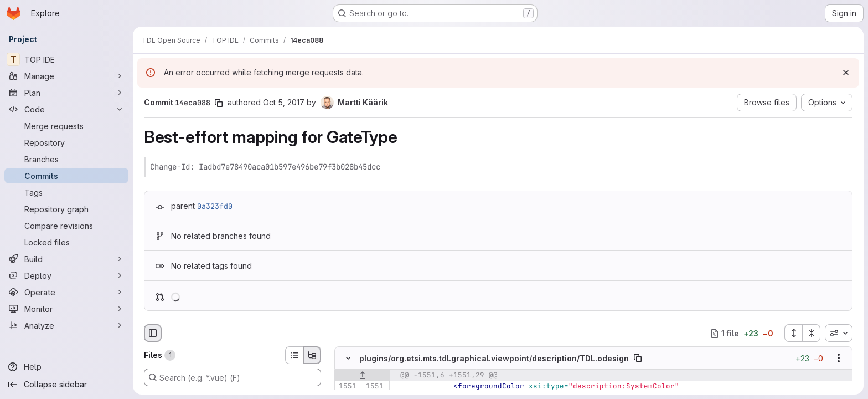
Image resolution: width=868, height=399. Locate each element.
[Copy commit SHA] (219, 103)
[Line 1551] (347, 387)
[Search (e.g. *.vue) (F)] (232, 377)
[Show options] (839, 359)
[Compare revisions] (66, 226)
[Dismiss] (846, 73)
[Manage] (66, 76)
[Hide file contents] (348, 359)
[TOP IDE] (66, 59)
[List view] (294, 355)
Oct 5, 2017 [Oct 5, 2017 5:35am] (284, 102)
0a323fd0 (215, 206)
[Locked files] (66, 242)
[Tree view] (312, 355)
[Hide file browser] (153, 333)
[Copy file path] (638, 359)
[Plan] (66, 93)
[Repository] (66, 142)
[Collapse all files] (812, 333)
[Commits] (66, 176)
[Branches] (66, 159)
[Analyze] (66, 325)
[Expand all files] (793, 333)
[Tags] (66, 192)
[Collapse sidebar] (66, 385)
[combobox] (839, 333)
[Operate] (66, 292)
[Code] (66, 109)
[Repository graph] (66, 209)
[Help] (66, 367)
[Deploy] (66, 275)
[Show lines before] (362, 376)
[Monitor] (66, 309)
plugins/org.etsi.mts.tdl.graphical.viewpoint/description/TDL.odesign (494, 358)
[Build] (66, 259)
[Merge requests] (66, 126)
